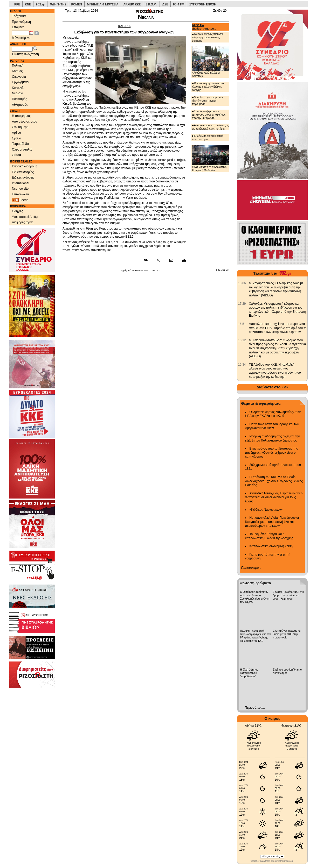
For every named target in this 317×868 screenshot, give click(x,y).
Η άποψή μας (21, 116)
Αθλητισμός (20, 105)
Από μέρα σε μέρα (25, 122)
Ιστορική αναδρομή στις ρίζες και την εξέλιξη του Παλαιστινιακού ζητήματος (273, 438)
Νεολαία (18, 93)
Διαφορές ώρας (23, 222)
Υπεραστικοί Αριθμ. (25, 217)
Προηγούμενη (21, 22)
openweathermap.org (282, 861)
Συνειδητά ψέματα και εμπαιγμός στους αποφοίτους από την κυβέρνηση (209, 115)
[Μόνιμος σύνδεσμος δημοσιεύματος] (148, 261)
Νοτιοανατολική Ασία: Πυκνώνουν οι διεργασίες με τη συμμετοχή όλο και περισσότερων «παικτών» (272, 522)
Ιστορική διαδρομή (25, 166)
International (20, 183)
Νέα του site (20, 189)
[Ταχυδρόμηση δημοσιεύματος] (171, 261)
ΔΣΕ (165, 4)
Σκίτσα (16, 155)
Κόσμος (17, 71)
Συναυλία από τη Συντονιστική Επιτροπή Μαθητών (210, 158)
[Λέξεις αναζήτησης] (22, 49)
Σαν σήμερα (20, 127)
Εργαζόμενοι (21, 82)
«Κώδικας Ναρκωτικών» (266, 510)
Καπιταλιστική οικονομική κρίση (271, 546)
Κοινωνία (18, 88)
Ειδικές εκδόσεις (23, 177)
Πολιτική (18, 66)
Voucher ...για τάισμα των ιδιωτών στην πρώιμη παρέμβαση (208, 101)
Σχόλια (16, 138)
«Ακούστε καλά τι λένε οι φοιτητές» (210, 62)
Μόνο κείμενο (21, 38)
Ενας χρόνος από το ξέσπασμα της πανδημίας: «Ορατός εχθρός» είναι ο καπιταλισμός (271, 453)
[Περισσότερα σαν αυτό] (158, 261)
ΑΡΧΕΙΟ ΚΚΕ (132, 4)
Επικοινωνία (20, 194)
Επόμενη (18, 27)
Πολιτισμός (19, 99)
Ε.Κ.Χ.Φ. (151, 4)
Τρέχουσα (19, 16)
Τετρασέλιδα (20, 144)
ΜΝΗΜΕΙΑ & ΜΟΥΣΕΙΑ (103, 4)
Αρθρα (16, 133)
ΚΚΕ (17, 4)
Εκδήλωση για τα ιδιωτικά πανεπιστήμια (208, 138)
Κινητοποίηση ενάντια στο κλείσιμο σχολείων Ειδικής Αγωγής (208, 87)
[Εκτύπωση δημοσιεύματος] (182, 261)
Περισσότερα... (251, 568)
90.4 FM (179, 4)
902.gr (40, 4)
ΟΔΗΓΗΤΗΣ (58, 4)
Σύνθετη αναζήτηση (25, 54)
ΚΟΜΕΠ (77, 4)
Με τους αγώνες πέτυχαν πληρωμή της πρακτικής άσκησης (207, 37)
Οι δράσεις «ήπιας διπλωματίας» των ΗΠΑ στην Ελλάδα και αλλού (273, 414)
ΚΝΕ (28, 4)
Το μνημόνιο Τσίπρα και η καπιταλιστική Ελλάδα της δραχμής (269, 536)
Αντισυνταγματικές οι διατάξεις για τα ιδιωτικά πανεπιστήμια (210, 127)
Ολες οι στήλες (22, 150)
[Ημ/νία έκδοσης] (20, 33)
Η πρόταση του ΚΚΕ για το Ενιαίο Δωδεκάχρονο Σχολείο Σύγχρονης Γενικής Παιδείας (274, 481)
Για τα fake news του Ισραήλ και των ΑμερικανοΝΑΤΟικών (272, 426)
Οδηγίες (18, 211)
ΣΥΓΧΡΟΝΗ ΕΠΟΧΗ (203, 4)
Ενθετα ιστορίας (23, 172)
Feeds (20, 200)
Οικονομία (19, 77)
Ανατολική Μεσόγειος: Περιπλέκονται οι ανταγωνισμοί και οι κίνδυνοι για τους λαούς (274, 497)
